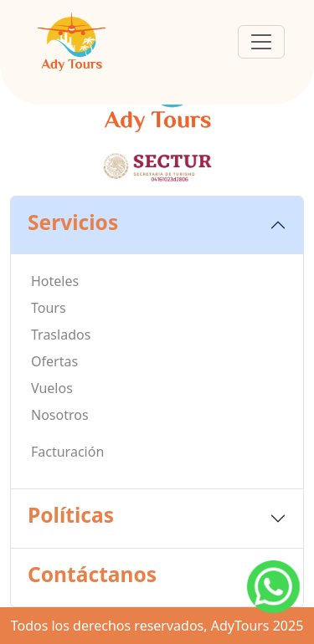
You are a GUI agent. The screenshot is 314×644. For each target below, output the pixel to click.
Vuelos (52, 388)
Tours (49, 308)
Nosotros (60, 415)
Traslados (61, 335)
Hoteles (55, 281)
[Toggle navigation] (261, 42)
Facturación (67, 452)
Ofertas (54, 361)
